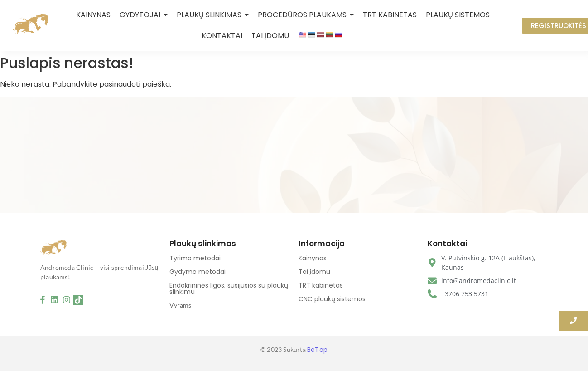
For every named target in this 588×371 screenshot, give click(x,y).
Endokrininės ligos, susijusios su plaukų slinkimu (229, 288)
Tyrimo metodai (195, 258)
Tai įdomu (314, 272)
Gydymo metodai (198, 272)
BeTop (317, 350)
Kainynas (313, 258)
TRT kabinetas (321, 285)
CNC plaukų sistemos (332, 299)
